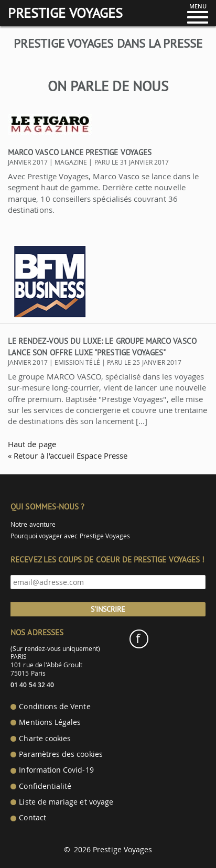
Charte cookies (45, 739)
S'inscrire (108, 609)
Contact (32, 818)
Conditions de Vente (55, 707)
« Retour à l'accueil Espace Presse (68, 455)
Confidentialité (45, 786)
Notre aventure (33, 524)
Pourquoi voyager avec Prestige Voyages (70, 536)
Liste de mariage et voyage (66, 802)
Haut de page (32, 444)
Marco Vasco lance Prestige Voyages (80, 152)
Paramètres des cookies (61, 754)
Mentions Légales (50, 722)
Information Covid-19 (56, 770)
